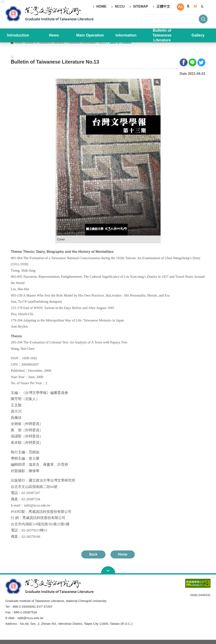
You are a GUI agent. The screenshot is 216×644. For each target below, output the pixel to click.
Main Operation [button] (90, 35)
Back (93, 554)
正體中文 (163, 7)
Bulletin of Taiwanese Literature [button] (162, 35)
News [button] (54, 35)
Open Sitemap (108, 570)
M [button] (195, 6)
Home (19, 43)
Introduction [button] (18, 35)
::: (3, 2)
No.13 (102, 43)
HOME (101, 7)
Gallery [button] (198, 35)
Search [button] (203, 19)
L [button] (202, 6)
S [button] (188, 6)
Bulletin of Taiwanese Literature (45, 43)
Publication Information (82, 43)
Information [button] (126, 35)
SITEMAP (141, 7)
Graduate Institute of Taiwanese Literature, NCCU (9, 8)
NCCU (120, 7)
